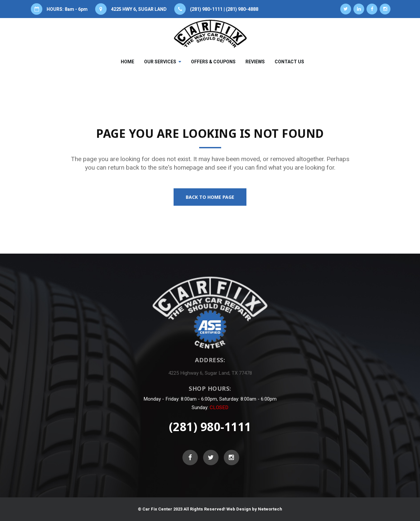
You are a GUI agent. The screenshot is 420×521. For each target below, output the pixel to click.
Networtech (270, 509)
